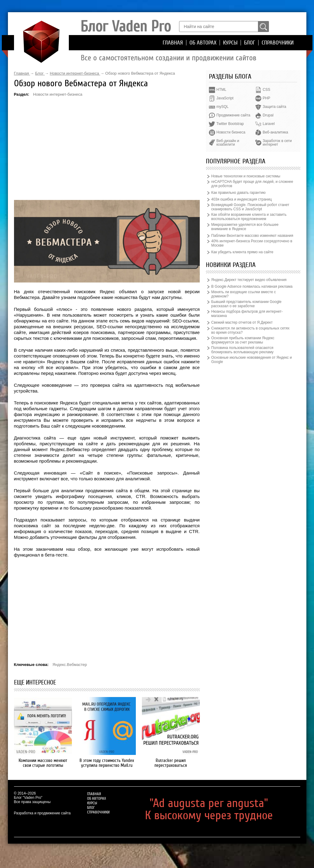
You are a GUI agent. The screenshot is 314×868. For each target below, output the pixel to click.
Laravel (269, 124)
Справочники (278, 43)
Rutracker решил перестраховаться (171, 763)
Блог (250, 43)
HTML (222, 90)
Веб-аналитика (275, 132)
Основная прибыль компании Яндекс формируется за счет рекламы (243, 340)
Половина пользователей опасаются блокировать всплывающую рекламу (243, 350)
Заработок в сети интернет (277, 143)
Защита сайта (275, 107)
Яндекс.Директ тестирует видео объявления (249, 280)
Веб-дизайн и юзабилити (228, 143)
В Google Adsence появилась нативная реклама (252, 286)
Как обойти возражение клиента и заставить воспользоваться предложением (249, 217)
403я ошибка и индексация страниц (242, 199)
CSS (267, 90)
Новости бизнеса (231, 132)
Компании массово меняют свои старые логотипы (43, 763)
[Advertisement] (107, 148)
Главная (173, 43)
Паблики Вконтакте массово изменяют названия (252, 236)
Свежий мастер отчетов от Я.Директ (242, 322)
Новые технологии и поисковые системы (246, 176)
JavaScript (225, 98)
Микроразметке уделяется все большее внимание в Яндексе (245, 227)
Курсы (230, 43)
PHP (267, 98)
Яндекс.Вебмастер (70, 665)
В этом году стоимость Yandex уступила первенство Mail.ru (107, 763)
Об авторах (203, 43)
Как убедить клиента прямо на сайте (242, 252)
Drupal (268, 115)
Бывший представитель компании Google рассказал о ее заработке (247, 304)
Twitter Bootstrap (230, 124)
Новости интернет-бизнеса (58, 94)
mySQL (223, 107)
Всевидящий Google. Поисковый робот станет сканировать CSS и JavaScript (250, 207)
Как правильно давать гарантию (238, 193)
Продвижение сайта (233, 115)
